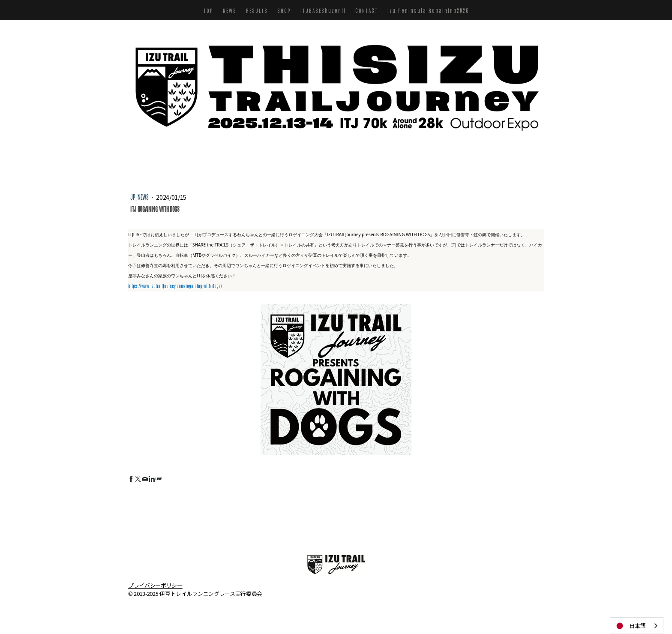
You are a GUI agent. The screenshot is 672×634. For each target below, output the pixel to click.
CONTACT (367, 10)
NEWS (230, 10)
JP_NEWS (140, 197)
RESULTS (257, 10)
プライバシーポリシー (155, 585)
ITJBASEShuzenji (323, 10)
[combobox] (637, 626)
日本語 (630, 626)
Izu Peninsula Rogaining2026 (428, 10)
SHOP (284, 10)
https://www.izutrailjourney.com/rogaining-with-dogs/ (175, 286)
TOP (208, 10)
